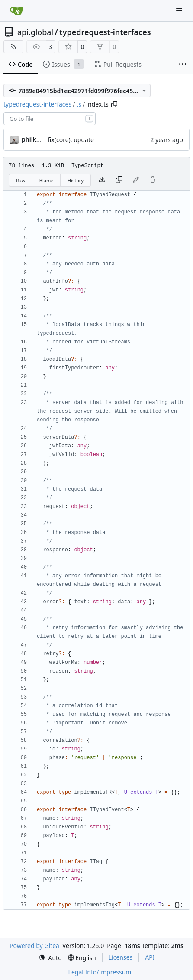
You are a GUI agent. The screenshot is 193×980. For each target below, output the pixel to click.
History (76, 180)
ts (79, 104)
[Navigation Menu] (180, 11)
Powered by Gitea (34, 946)
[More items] (183, 65)
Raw (21, 180)
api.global (35, 32)
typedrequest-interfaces (105, 32)
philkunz (34, 139)
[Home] (16, 11)
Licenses (121, 957)
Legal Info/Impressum (100, 972)
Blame (47, 180)
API (150, 957)
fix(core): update (71, 140)
